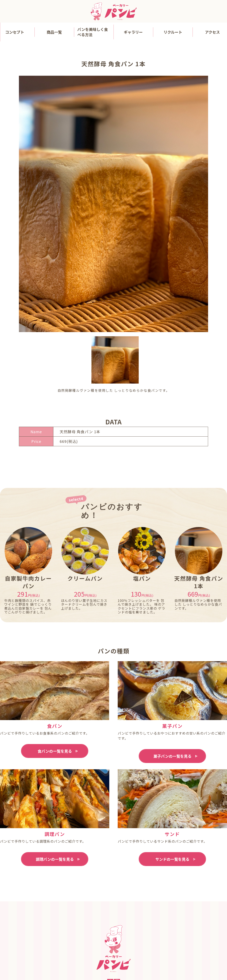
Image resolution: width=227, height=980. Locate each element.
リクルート (173, 32)
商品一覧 (54, 32)
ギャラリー (133, 32)
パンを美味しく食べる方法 (93, 32)
